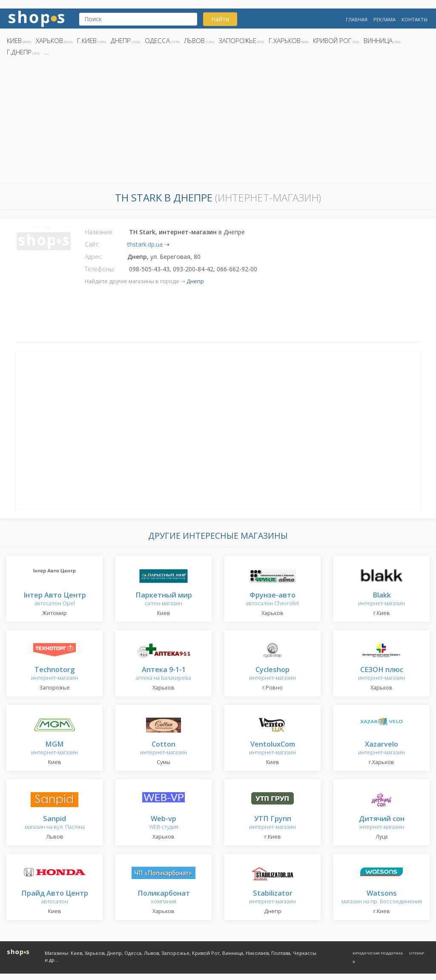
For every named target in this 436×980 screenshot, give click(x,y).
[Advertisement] (218, 122)
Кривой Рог (332, 40)
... (46, 52)
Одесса (157, 40)
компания (164, 898)
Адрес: (94, 257)
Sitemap (416, 953)
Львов (194, 40)
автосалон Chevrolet (272, 599)
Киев (14, 40)
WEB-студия (164, 823)
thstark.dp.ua (145, 244)
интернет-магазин (381, 599)
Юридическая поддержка (378, 953)
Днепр (121, 40)
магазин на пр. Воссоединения (382, 898)
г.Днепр (19, 52)
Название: (99, 232)
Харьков (49, 40)
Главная (357, 19)
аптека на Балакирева (163, 674)
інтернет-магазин (382, 823)
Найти (220, 19)
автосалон (55, 898)
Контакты (414, 19)
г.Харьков (285, 40)
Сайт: (92, 244)
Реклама (384, 19)
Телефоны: (100, 269)
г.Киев (87, 40)
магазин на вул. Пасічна (55, 823)
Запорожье (238, 40)
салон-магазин (164, 599)
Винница (378, 40)
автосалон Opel (55, 599)
